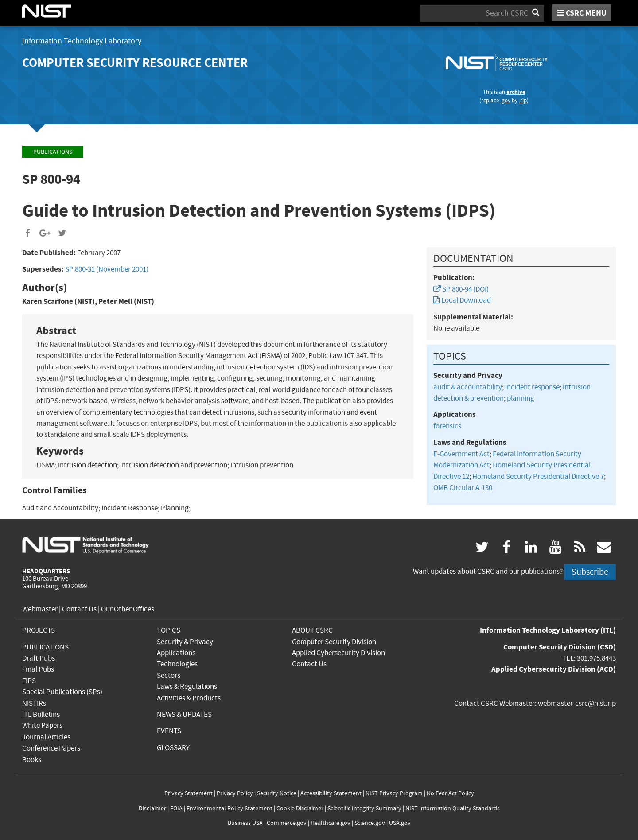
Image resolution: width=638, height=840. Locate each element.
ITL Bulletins (41, 714)
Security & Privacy (185, 642)
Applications (176, 653)
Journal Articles (46, 737)
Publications (53, 152)
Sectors (169, 675)
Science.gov (370, 823)
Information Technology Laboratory (82, 41)
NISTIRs (34, 703)
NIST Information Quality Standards (453, 808)
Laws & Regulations (187, 686)
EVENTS (169, 731)
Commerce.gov (287, 823)
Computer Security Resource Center (135, 63)
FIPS (29, 681)
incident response (532, 387)
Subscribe (590, 572)
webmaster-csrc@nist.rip (577, 703)
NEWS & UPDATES (184, 714)
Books (32, 760)
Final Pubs (38, 669)
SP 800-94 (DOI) (461, 289)
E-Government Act (461, 454)
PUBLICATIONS (45, 647)
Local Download (462, 300)
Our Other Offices (128, 609)
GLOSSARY (173, 748)
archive (516, 92)
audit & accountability (468, 387)
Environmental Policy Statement (230, 808)
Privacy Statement (189, 793)
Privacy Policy (235, 793)
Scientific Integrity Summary (364, 808)
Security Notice (277, 793)
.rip (523, 100)
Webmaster (40, 609)
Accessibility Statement (331, 793)
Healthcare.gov (331, 823)
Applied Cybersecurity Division (338, 653)
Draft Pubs (39, 658)
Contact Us (79, 609)
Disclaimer (152, 808)
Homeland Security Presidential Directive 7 (538, 476)
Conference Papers (51, 748)
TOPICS (169, 630)
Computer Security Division (334, 642)
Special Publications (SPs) (62, 692)
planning (521, 398)
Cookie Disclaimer (300, 808)
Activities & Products (189, 698)
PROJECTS (39, 630)
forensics (447, 426)
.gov (505, 100)
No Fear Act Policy (450, 793)
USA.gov (400, 823)
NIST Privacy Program (394, 793)
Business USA (245, 823)
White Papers (42, 725)
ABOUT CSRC (312, 630)
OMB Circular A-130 (463, 488)
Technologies (177, 664)
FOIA (176, 808)
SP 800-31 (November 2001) (107, 269)
